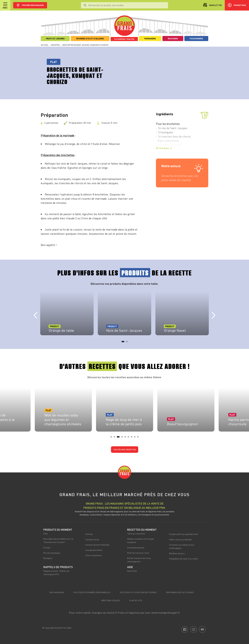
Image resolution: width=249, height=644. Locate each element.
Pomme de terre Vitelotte (97, 545)
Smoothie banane (136, 548)
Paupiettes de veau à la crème (184, 559)
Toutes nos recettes (125, 450)
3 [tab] (119, 438)
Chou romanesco (94, 555)
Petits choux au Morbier (181, 539)
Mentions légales (111, 600)
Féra (46, 533)
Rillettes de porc (177, 553)
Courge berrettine (94, 550)
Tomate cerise (92, 539)
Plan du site (136, 600)
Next (214, 315)
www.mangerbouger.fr (166, 613)
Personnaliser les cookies (180, 592)
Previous (35, 315)
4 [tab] (123, 438)
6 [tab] (129, 438)
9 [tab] (139, 438)
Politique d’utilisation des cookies (138, 592)
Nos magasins (57, 592)
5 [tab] (126, 438)
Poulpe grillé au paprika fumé (184, 534)
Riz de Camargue (52, 553)
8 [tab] (136, 438)
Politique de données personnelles (92, 592)
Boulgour (48, 558)
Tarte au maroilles (136, 533)
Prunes (47, 548)
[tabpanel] (67, 313)
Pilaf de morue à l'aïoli (138, 553)
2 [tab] (128, 343)
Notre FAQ (132, 571)
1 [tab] (123, 343)
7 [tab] (133, 438)
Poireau (89, 534)
